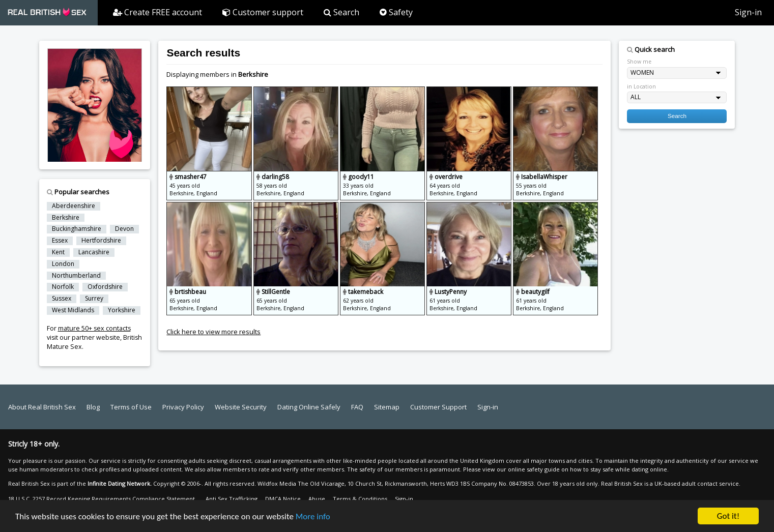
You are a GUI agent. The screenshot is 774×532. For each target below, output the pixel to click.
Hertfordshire (101, 241)
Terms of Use (131, 407)
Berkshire (66, 218)
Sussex (62, 299)
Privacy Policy (183, 407)
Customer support (263, 12)
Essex (60, 241)
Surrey (94, 299)
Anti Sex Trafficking (232, 499)
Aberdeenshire (74, 206)
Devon (124, 229)
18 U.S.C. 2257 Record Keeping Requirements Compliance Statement (102, 499)
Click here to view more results (213, 332)
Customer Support (438, 407)
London (63, 264)
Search (341, 12)
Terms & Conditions (360, 499)
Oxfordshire (105, 287)
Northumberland (76, 276)
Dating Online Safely (309, 407)
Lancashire (94, 252)
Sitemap (387, 407)
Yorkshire (122, 310)
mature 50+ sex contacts (94, 328)
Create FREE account (157, 12)
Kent (58, 252)
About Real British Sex (42, 407)
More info (313, 518)
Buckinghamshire (77, 229)
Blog (93, 407)
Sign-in (748, 12)
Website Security (241, 407)
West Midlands (73, 310)
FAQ (357, 407)
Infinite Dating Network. (120, 483)
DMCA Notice (283, 499)
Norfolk (63, 287)
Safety (396, 12)
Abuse (317, 499)
